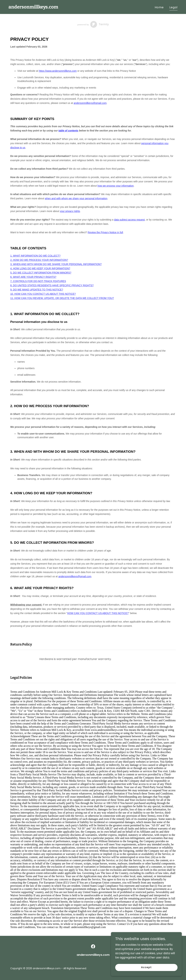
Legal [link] (173, 7)
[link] (33, 8)
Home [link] (159, 7)
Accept (146, 967)
